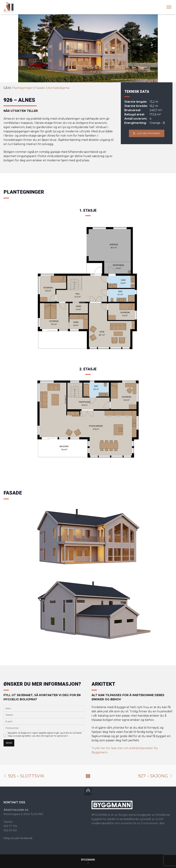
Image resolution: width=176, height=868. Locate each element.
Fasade (40, 88)
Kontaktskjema (59, 88)
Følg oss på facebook (18, 838)
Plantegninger (22, 88)
